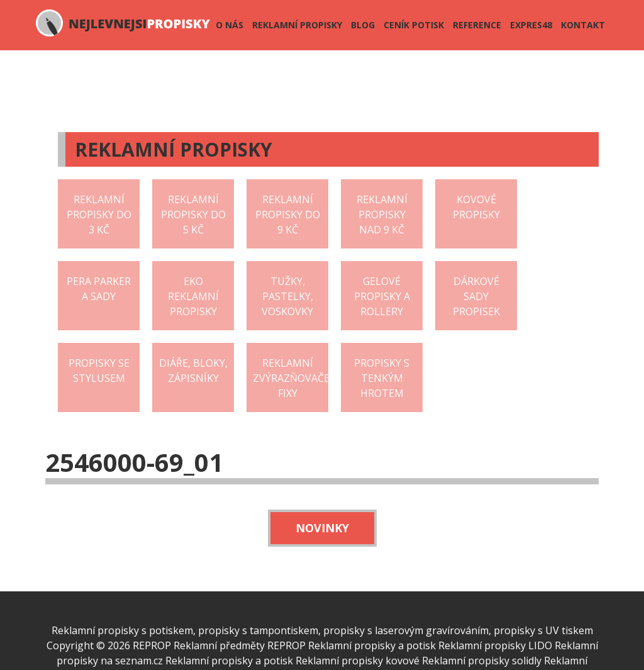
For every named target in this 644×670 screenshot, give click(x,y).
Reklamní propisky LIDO (495, 645)
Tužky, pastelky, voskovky (287, 296)
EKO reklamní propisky (193, 296)
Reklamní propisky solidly (482, 661)
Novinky (322, 528)
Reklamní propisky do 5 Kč (193, 215)
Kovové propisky (476, 207)
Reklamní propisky (297, 25)
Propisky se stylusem (99, 371)
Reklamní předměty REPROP (240, 645)
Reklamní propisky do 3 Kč (99, 215)
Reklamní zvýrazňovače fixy (291, 378)
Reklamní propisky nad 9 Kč (382, 215)
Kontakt (583, 25)
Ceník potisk (414, 25)
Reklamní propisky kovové (358, 661)
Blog (363, 25)
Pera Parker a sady (99, 289)
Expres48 (531, 25)
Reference (477, 25)
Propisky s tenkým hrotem (382, 378)
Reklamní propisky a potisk (372, 645)
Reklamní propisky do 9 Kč (288, 215)
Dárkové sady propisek (476, 296)
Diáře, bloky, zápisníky (193, 371)
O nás (230, 25)
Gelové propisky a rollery (382, 296)
